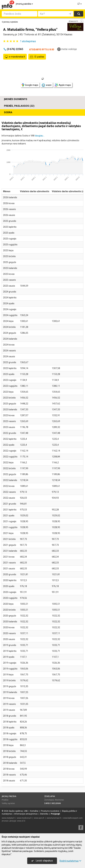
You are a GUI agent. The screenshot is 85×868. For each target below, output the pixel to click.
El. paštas (37, 57)
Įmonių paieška (25, 4)
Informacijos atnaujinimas (26, 814)
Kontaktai (34, 811)
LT (80, 4)
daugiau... (40, 136)
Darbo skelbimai (53, 803)
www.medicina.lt (24, 818)
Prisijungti (55, 814)
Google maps (30, 85)
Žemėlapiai (50, 796)
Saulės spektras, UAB (18, 811)
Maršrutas (59, 800)
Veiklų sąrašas (8, 803)
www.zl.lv (21, 821)
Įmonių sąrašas (10, 22)
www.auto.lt (39, 818)
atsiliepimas (28, 41)
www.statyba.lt (8, 818)
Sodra (8, 112)
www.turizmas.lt (54, 818)
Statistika (44, 814)
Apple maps (63, 85)
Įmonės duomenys (16, 99)
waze (46, 85)
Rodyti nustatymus (70, 861)
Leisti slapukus (42, 861)
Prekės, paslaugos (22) (19, 106)
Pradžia (5, 800)
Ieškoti (79, 14)
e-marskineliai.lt (15, 57)
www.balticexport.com (73, 818)
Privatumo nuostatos (50, 811)
